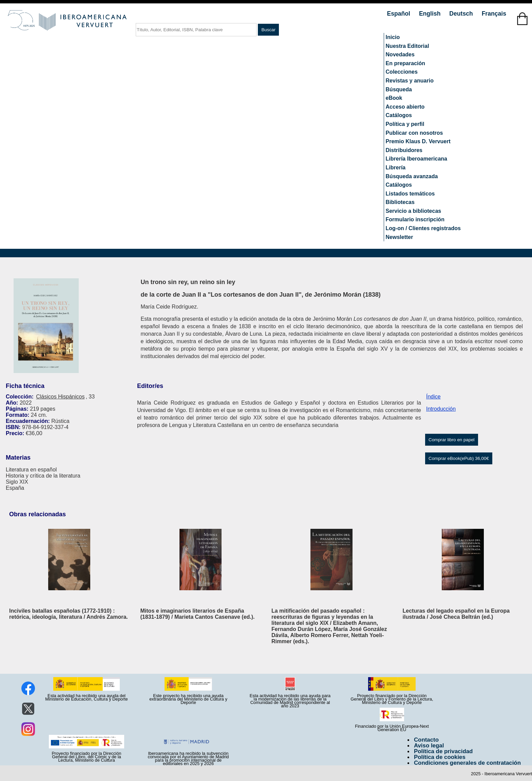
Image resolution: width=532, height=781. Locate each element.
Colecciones (402, 72)
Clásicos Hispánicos (60, 397)
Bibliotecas (400, 202)
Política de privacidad (443, 751)
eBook (394, 98)
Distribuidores (404, 150)
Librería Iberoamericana (416, 159)
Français (494, 14)
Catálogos (399, 115)
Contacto (426, 740)
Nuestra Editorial (407, 46)
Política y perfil (405, 124)
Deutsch (462, 14)
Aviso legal (429, 746)
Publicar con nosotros (414, 133)
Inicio (393, 37)
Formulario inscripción (415, 219)
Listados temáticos (410, 194)
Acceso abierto (405, 107)
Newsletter (400, 237)
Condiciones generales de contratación (467, 763)
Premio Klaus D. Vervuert (418, 141)
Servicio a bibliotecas (414, 211)
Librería (396, 168)
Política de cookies (440, 757)
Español (400, 14)
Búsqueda (399, 89)
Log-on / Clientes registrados (423, 228)
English (431, 14)
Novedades (400, 54)
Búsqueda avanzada (412, 176)
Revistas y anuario (410, 81)
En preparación (405, 63)
